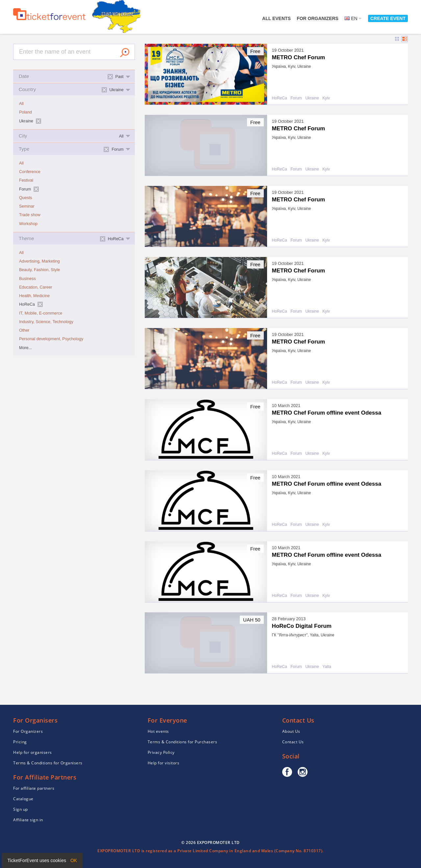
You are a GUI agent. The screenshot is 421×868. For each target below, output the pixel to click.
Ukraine (312, 98)
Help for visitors (164, 763)
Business (27, 279)
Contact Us (293, 742)
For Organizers (318, 18)
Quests (26, 198)
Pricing (20, 742)
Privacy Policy (161, 752)
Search (125, 53)
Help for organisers (33, 752)
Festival (26, 180)
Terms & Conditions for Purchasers (183, 742)
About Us (291, 731)
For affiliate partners (34, 788)
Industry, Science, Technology (46, 322)
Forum (296, 98)
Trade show (30, 215)
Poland (25, 112)
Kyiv (326, 98)
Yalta (327, 667)
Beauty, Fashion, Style (39, 270)
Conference (30, 172)
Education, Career (36, 287)
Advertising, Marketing (39, 261)
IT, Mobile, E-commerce (41, 313)
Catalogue (23, 799)
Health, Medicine (34, 296)
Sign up (21, 809)
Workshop (28, 224)
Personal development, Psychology (51, 339)
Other (24, 330)
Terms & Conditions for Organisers (48, 763)
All (21, 104)
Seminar (27, 206)
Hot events (158, 731)
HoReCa (280, 98)
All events (276, 18)
